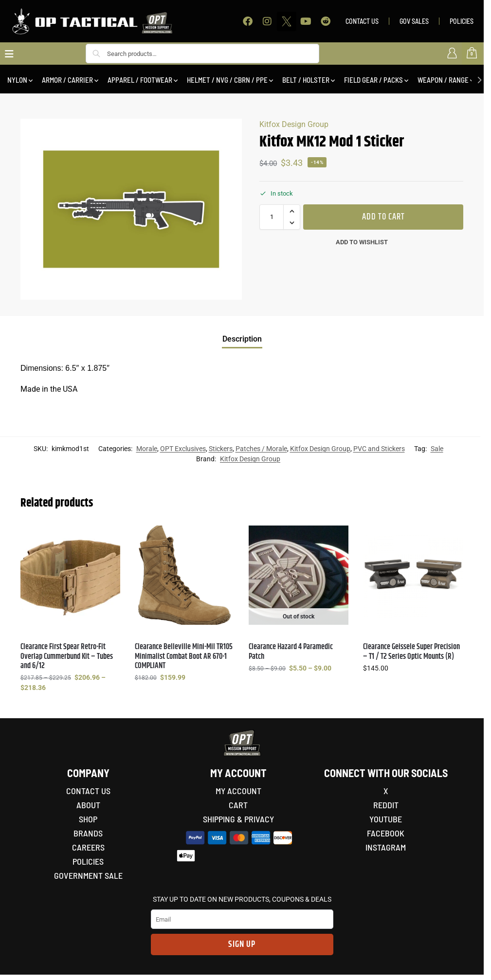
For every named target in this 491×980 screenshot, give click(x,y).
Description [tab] (242, 339)
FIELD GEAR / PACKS (373, 80)
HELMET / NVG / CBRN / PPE (227, 80)
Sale (437, 449)
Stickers (221, 449)
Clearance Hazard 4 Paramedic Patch (291, 652)
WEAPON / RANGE (443, 80)
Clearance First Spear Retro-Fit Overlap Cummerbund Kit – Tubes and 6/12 (67, 656)
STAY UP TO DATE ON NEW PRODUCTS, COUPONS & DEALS (242, 899)
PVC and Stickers (379, 449)
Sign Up (242, 944)
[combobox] (202, 54)
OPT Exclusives (183, 449)
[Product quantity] (272, 217)
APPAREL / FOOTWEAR (140, 80)
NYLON (17, 80)
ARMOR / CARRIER (67, 80)
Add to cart (383, 217)
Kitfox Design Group (294, 124)
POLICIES (462, 21)
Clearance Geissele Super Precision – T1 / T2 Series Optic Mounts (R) (411, 652)
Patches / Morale (261, 449)
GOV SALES (414, 21)
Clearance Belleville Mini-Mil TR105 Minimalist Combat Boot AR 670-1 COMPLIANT (184, 656)
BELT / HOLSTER (306, 80)
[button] (292, 211)
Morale (147, 449)
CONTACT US (362, 21)
